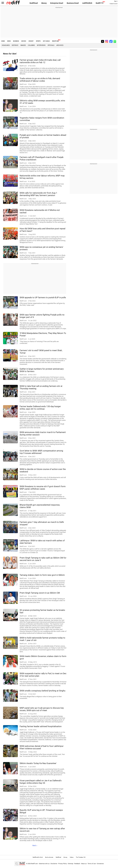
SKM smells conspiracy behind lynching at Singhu (42, 691)
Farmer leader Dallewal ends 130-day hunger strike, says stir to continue (40, 408)
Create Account (114, 4)
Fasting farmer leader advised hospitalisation (41, 726)
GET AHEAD (46, 41)
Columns (31, 45)
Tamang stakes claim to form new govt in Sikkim (42, 575)
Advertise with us (44, 864)
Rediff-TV (100, 3)
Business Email (73, 3)
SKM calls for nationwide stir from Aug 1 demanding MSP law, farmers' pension (38, 194)
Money (44, 3)
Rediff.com (34, 864)
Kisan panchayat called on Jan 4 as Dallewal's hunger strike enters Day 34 (41, 782)
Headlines (6, 45)
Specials (51, 45)
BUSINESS (16, 41)
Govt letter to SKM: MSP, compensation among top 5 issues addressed (41, 452)
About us (84, 864)
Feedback (77, 864)
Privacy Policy (63, 864)
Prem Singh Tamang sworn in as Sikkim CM (40, 593)
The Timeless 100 (81, 857)
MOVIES (24, 41)
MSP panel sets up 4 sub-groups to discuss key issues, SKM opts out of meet (42, 709)
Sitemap (70, 864)
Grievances (100, 864)
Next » (35, 845)
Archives (60, 45)
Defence (15, 45)
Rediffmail (34, 3)
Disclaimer (54, 864)
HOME (3, 41)
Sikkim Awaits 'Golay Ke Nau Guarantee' (38, 763)
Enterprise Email (57, 3)
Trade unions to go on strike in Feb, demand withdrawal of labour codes (40, 80)
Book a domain (49, 857)
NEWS (9, 41)
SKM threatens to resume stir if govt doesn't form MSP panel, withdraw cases (43, 488)
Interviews (41, 45)
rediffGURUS (87, 3)
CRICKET (31, 41)
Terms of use (92, 864)
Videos (72, 857)
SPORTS (38, 41)
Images (23, 45)
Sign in (116, 1)
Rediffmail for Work (38, 857)
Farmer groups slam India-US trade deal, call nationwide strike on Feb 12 (40, 61)
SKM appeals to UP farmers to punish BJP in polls (43, 297)
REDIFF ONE (56, 41)
